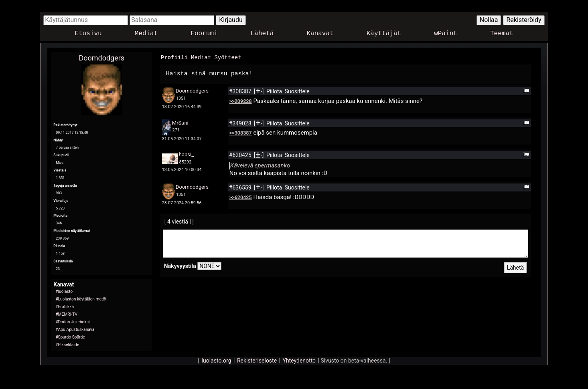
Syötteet (228, 57)
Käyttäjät (384, 34)
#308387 (241, 91)
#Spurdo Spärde (70, 337)
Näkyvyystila (180, 266)
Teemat (502, 34)
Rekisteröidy (524, 20)
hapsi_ (186, 154)
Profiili (174, 57)
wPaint (446, 34)
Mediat (146, 34)
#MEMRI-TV (66, 314)
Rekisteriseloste (257, 361)
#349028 (241, 123)
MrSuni (180, 122)
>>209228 (241, 101)
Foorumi (204, 34)
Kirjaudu (231, 20)
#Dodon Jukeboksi (72, 322)
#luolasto (64, 291)
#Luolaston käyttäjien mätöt (81, 299)
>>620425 (241, 197)
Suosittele (297, 91)
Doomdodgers (101, 58)
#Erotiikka (65, 307)
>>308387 (241, 132)
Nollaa (489, 20)
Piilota (275, 91)
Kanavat (320, 34)
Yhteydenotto (299, 361)
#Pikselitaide (67, 345)
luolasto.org (217, 361)
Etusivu (88, 34)
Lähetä (262, 34)
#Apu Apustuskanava (75, 330)
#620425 (241, 155)
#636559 (241, 187)
